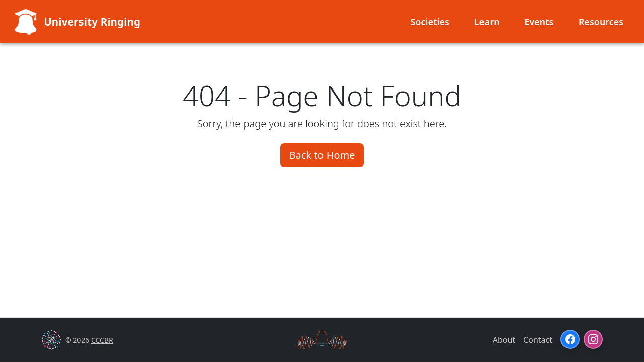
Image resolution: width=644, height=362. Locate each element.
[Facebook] (570, 339)
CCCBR (102, 340)
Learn (487, 22)
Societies (430, 22)
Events (539, 22)
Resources (601, 22)
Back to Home (322, 155)
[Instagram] (593, 339)
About (504, 340)
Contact (538, 340)
